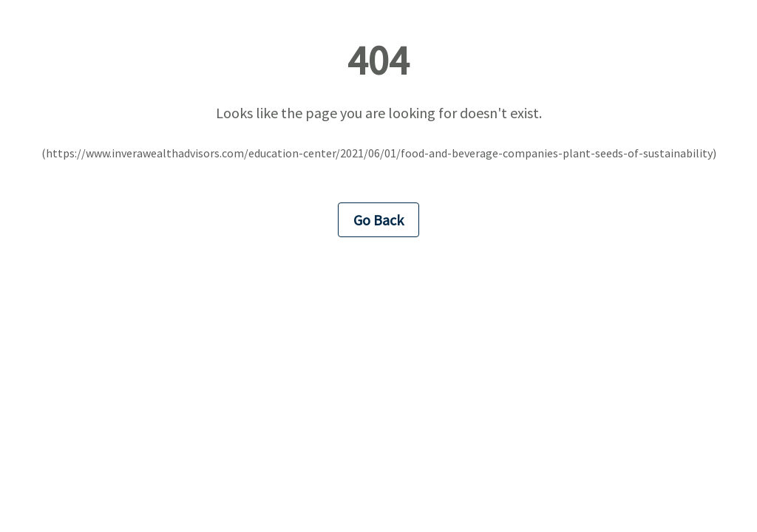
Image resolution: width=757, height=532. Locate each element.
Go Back (378, 220)
